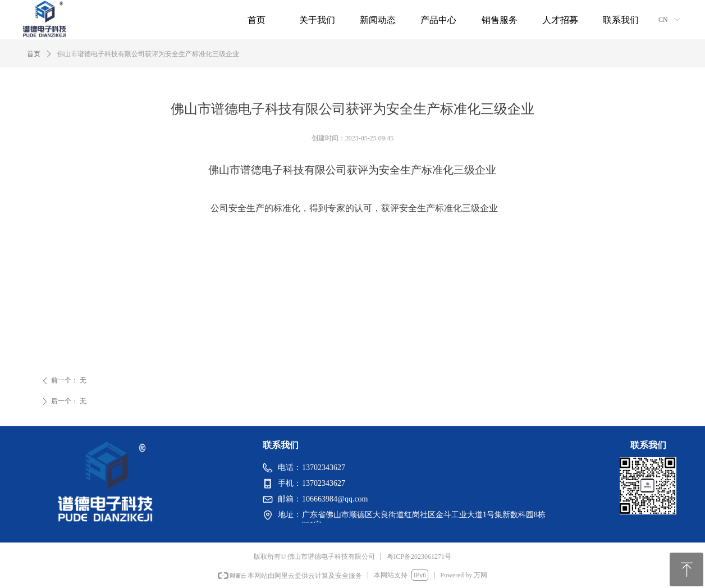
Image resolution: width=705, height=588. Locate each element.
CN (663, 20)
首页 (34, 54)
